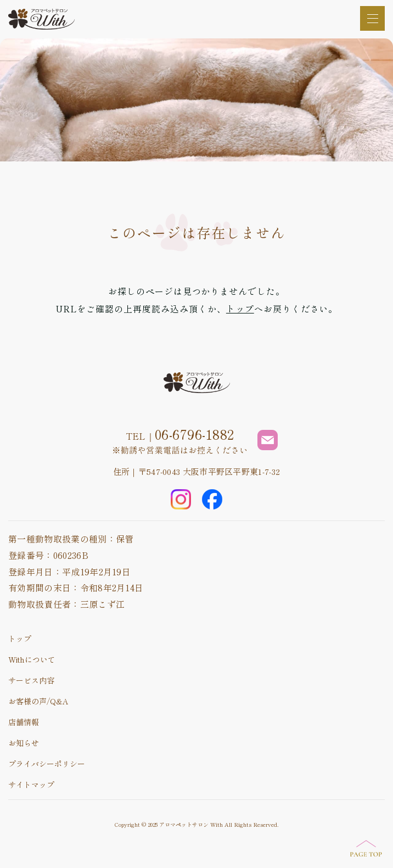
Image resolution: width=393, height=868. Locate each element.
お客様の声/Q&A (38, 701)
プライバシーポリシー (47, 764)
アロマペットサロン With (191, 824)
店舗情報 (24, 722)
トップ (240, 309)
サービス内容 (31, 680)
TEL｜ (180, 434)
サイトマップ (31, 785)
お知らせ (24, 743)
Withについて (32, 659)
